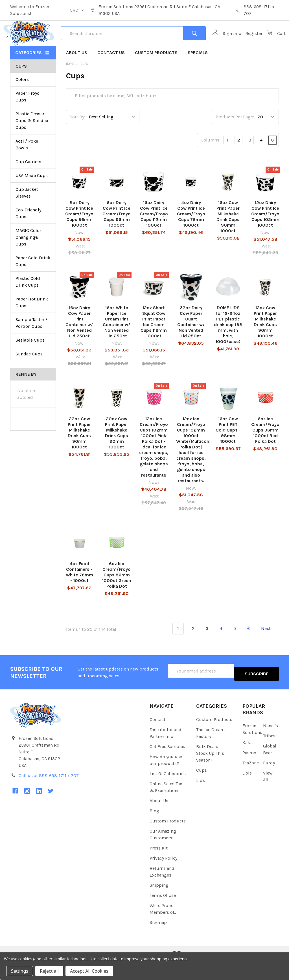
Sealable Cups (30, 360)
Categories (29, 73)
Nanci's (271, 743)
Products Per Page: (235, 137)
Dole (247, 790)
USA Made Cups (32, 196)
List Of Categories (168, 791)
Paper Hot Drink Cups (32, 323)
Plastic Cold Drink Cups (28, 302)
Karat (248, 760)
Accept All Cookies (89, 971)
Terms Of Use (163, 912)
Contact (157, 737)
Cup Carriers (28, 182)
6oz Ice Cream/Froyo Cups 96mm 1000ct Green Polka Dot (117, 595)
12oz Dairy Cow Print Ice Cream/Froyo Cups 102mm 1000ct (265, 234)
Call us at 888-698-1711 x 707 (49, 793)
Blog (154, 828)
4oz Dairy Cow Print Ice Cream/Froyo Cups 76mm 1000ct (191, 234)
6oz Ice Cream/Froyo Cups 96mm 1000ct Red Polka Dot (265, 450)
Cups (202, 787)
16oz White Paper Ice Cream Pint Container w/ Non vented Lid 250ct (117, 342)
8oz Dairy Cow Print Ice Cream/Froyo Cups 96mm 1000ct (79, 234)
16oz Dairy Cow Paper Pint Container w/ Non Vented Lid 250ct (79, 342)
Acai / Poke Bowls (27, 165)
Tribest (270, 753)
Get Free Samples (167, 764)
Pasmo (249, 770)
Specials (198, 73)
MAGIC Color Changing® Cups (28, 257)
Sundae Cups (29, 374)
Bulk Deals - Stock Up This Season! (210, 770)
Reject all (49, 971)
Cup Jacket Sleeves (27, 213)
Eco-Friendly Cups (28, 234)
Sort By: (77, 137)
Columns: (211, 160)
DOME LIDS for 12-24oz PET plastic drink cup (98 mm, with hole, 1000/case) (228, 345)
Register (247, 44)
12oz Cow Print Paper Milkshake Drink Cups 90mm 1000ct (265, 342)
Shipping (159, 902)
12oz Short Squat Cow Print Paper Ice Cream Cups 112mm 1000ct (154, 342)
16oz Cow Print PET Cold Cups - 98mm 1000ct (228, 450)
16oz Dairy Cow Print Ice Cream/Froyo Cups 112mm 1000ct (154, 234)
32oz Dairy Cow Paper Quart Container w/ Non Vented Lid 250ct (191, 342)
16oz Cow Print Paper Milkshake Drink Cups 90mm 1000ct (228, 237)
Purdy (269, 780)
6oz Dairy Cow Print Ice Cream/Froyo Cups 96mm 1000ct (117, 234)
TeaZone (251, 780)
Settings (20, 971)
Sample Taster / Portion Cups (31, 343)
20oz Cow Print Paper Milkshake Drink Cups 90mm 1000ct (117, 453)
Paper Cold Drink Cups (33, 281)
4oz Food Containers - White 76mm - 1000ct (79, 592)
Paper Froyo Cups (28, 117)
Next (269, 649)
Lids (201, 798)
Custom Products (156, 73)
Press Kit (159, 865)
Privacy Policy (163, 875)
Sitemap (158, 940)
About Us (77, 73)
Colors (22, 100)
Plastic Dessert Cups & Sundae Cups (32, 141)
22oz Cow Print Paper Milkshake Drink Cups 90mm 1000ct (79, 453)
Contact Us (111, 73)
